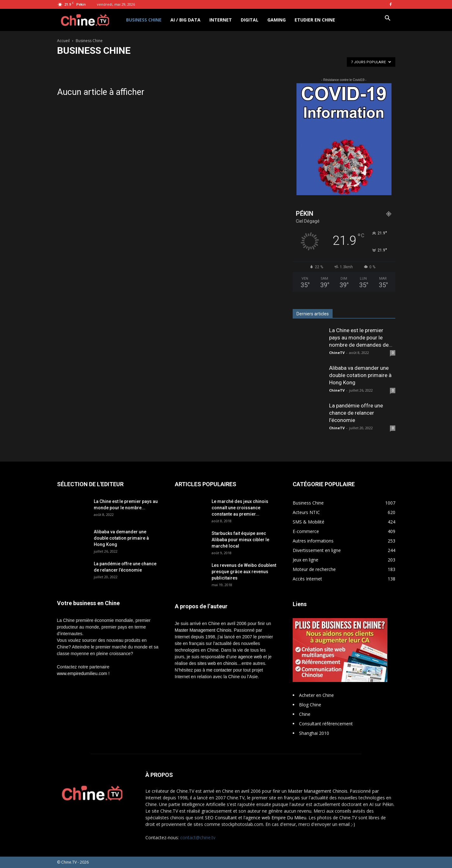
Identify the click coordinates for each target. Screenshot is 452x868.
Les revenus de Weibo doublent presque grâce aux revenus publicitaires (244, 572)
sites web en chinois (217, 663)
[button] (388, 19)
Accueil (63, 41)
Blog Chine (310, 705)
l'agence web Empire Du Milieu (275, 818)
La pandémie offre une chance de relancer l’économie (356, 413)
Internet (221, 20)
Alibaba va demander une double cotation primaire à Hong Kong (360, 375)
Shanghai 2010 (314, 733)
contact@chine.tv (198, 837)
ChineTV (337, 353)
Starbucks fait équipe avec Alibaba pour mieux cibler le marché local (240, 540)
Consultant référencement (326, 724)
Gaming (277, 20)
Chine (305, 714)
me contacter (219, 670)
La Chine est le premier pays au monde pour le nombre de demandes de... (361, 338)
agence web (250, 657)
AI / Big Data (185, 20)
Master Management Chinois (203, 630)
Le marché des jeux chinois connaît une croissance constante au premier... (240, 508)
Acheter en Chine (316, 695)
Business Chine (144, 20)
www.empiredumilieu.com (82, 673)
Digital (250, 20)
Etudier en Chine (315, 20)
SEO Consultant (221, 818)
